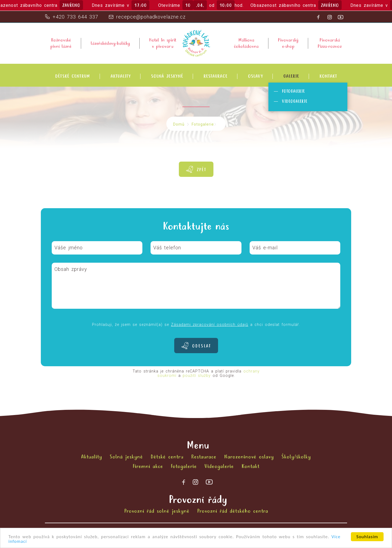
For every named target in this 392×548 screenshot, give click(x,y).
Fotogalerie (293, 92)
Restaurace (216, 76)
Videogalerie (295, 102)
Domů (179, 124)
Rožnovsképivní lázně (61, 43)
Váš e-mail (265, 248)
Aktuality (121, 76)
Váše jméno (69, 248)
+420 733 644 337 (75, 17)
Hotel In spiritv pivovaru (163, 43)
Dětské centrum (73, 76)
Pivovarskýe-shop (288, 43)
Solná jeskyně (167, 76)
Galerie (291, 76)
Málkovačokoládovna (246, 43)
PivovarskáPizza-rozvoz (330, 43)
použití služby (197, 376)
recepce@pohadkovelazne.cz (151, 17)
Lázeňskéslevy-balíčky (110, 43)
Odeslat (202, 346)
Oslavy (255, 76)
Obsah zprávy (71, 269)
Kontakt (328, 76)
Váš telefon (167, 248)
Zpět (202, 170)
